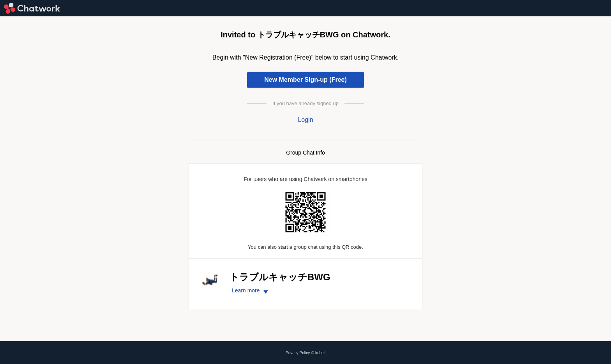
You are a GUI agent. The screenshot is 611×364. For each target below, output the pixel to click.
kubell (320, 353)
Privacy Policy (298, 353)
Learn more (251, 290)
